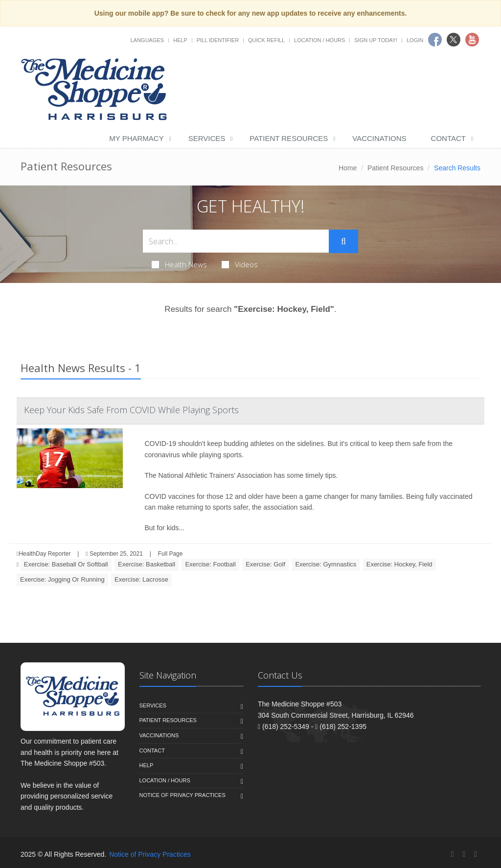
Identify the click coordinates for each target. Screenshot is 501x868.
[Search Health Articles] (236, 241)
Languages (147, 40)
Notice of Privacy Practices (182, 795)
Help (180, 40)
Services (207, 138)
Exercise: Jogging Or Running (62, 579)
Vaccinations (379, 138)
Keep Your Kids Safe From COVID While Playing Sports (131, 410)
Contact (448, 138)
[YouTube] (476, 854)
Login (415, 40)
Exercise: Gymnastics (326, 564)
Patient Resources (289, 138)
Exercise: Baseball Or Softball (66, 564)
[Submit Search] (343, 241)
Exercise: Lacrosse (141, 579)
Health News (179, 264)
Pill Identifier (218, 40)
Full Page (171, 554)
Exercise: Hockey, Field (399, 564)
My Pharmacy (136, 138)
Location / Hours (319, 40)
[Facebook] (453, 854)
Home (348, 168)
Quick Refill (266, 40)
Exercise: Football (210, 564)
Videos (240, 264)
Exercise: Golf (265, 564)
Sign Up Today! (376, 40)
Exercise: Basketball (147, 564)
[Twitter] (464, 854)
